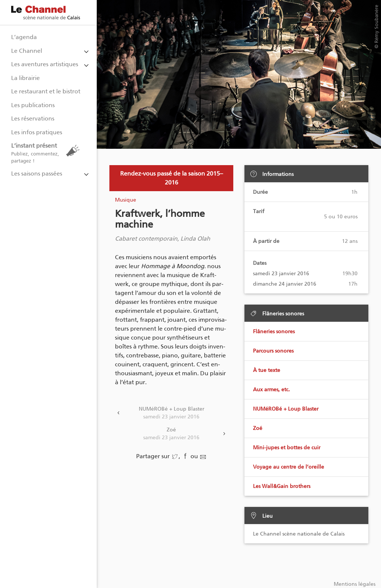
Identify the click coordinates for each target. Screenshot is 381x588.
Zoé (171, 434)
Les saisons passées (37, 173)
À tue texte (267, 370)
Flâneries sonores (274, 332)
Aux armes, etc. (271, 390)
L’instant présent (47, 153)
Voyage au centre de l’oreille (289, 467)
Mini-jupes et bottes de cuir (287, 448)
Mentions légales (355, 584)
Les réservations (33, 118)
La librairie (25, 78)
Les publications (33, 105)
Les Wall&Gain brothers (282, 486)
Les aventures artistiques (45, 64)
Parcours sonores (273, 351)
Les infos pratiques (37, 132)
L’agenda (24, 37)
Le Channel (27, 51)
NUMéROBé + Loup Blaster (171, 413)
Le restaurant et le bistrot (46, 91)
